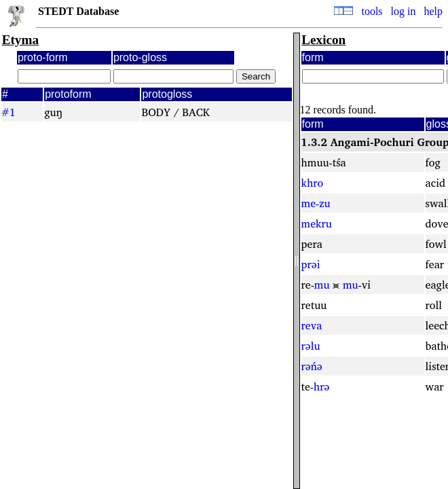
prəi (311, 264)
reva (312, 325)
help (433, 11)
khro (313, 183)
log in (404, 11)
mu (322, 285)
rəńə (312, 366)
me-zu (316, 203)
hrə (321, 386)
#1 (8, 112)
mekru (317, 223)
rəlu (311, 346)
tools (372, 11)
